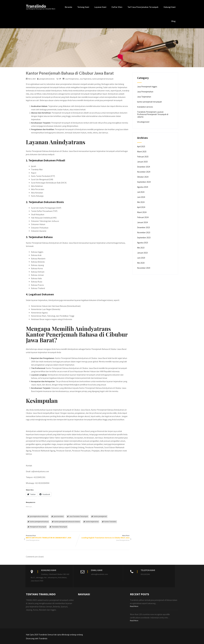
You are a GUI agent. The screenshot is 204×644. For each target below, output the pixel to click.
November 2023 (144, 233)
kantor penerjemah (100, 516)
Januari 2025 (142, 162)
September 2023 (144, 238)
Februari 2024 (143, 217)
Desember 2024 (144, 167)
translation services (145, 107)
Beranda (68, 7)
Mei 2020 (141, 263)
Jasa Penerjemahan (72, 79)
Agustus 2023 (143, 243)
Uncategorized (143, 122)
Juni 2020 (141, 258)
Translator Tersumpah (59, 527)
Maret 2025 (142, 152)
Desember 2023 (144, 227)
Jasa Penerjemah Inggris (147, 87)
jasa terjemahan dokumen (39, 516)
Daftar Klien (117, 7)
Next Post (104, 537)
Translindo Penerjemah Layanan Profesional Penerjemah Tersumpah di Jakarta (153, 114)
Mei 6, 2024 (32, 79)
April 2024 (141, 207)
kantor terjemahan (92, 521)
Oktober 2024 (143, 177)
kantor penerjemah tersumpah (103, 79)
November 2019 (144, 268)
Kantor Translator (110, 521)
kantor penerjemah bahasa (39, 521)
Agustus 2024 (143, 187)
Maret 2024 (142, 212)
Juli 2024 (141, 192)
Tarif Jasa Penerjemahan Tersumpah (143, 7)
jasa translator (59, 516)
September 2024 (144, 182)
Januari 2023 (142, 253)
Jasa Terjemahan (86, 79)
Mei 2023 (141, 248)
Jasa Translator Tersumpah (79, 516)
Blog (173, 21)
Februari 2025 (143, 157)
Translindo (36, 6)
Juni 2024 (141, 197)
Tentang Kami (83, 7)
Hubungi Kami (170, 7)
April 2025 (141, 147)
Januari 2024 (142, 222)
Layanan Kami (100, 7)
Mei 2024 (141, 202)
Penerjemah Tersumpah (38, 527)
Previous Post (52, 537)
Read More (134, 606)
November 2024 (144, 172)
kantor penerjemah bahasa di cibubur (67, 521)
